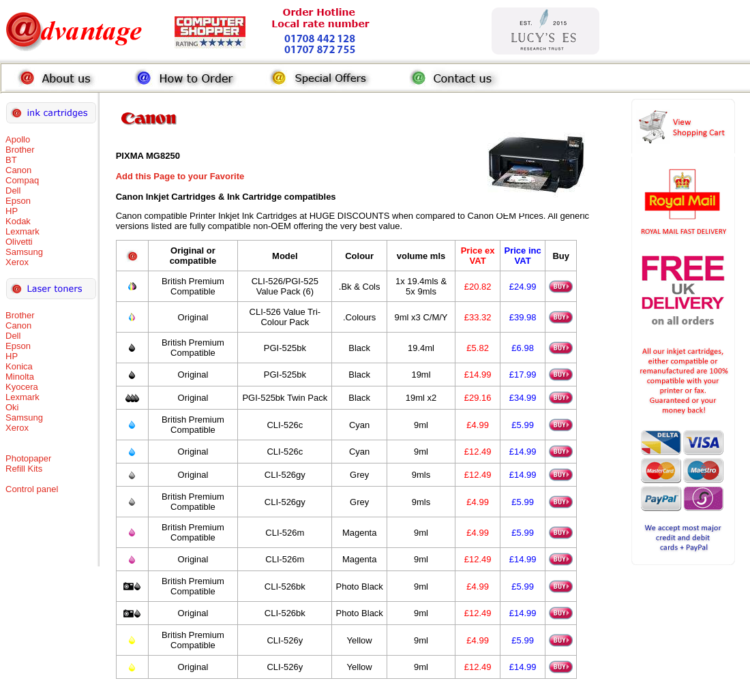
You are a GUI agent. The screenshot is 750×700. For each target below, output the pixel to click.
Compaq (22, 180)
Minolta (20, 377)
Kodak (18, 221)
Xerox (17, 262)
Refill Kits (24, 469)
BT (11, 160)
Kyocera (22, 387)
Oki (12, 407)
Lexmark (22, 231)
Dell (13, 191)
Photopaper (28, 458)
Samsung (24, 252)
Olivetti (19, 242)
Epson (18, 201)
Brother (20, 150)
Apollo (18, 139)
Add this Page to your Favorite (180, 176)
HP (12, 211)
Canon (18, 170)
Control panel (32, 489)
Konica (19, 366)
